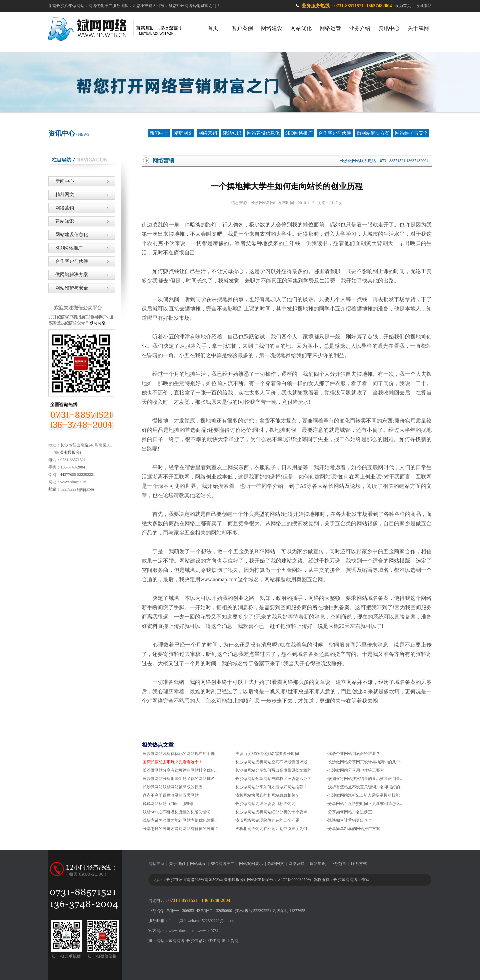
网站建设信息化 (263, 133)
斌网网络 (176, 941)
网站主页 (156, 864)
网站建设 (198, 864)
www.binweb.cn (181, 931)
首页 (213, 28)
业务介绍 (360, 28)
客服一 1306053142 (183, 911)
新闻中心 (159, 133)
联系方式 (359, 864)
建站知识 (232, 133)
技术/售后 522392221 (253, 911)
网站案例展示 (251, 864)
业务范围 (338, 864)
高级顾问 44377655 (289, 911)
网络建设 (272, 28)
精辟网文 (183, 133)
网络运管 (330, 28)
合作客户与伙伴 (335, 133)
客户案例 (242, 28)
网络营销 (208, 133)
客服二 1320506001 (217, 911)
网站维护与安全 (411, 133)
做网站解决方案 (373, 133)
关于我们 (177, 864)
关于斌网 (418, 28)
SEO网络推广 (299, 133)
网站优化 (301, 28)
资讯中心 (389, 28)
